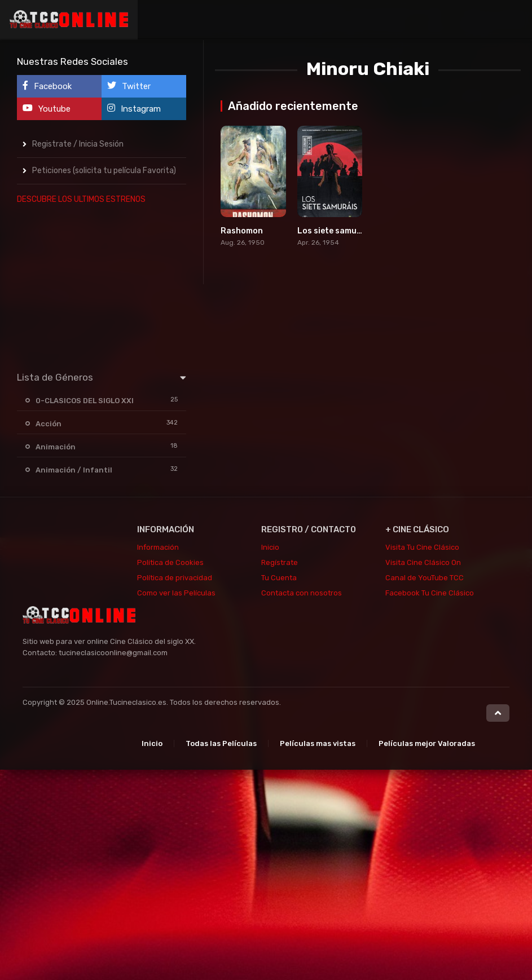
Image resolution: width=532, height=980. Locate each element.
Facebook (47, 86)
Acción (49, 424)
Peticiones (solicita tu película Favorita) (104, 171)
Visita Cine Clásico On (423, 562)
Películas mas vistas (318, 743)
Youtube (47, 109)
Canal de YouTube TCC (425, 578)
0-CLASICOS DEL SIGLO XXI (85, 401)
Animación (56, 447)
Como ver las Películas (176, 593)
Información (158, 547)
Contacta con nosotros (302, 593)
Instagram (134, 109)
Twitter (129, 86)
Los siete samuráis (335, 231)
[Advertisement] (102, 285)
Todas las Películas (221, 743)
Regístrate (280, 562)
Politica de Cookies (170, 562)
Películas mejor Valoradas (427, 743)
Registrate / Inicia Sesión (78, 144)
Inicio (270, 547)
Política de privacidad (175, 578)
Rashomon (242, 231)
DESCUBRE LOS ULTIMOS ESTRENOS (81, 199)
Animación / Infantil (74, 470)
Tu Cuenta (279, 578)
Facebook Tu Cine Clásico (430, 593)
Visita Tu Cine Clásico (422, 547)
